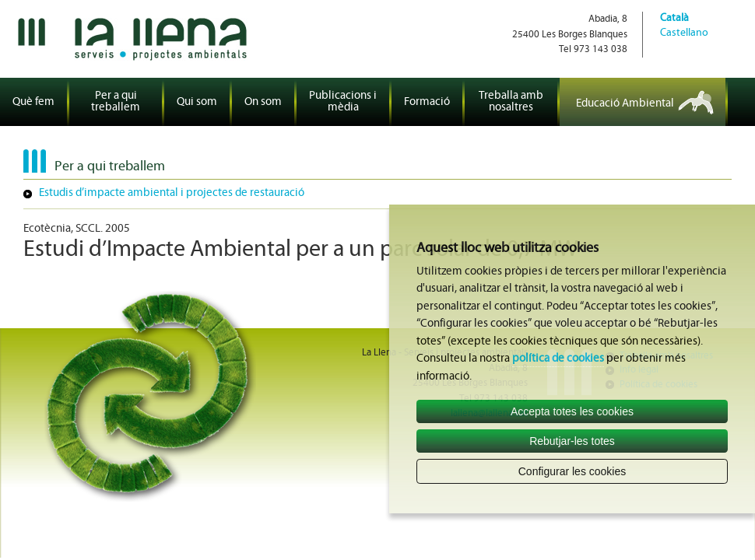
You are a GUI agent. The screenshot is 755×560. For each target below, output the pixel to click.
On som (263, 102)
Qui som (197, 102)
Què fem (33, 102)
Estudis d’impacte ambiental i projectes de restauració (172, 193)
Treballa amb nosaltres (511, 102)
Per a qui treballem (116, 102)
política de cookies (558, 359)
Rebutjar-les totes (572, 441)
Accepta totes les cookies (572, 411)
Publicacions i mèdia (343, 102)
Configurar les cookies (572, 471)
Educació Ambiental (625, 104)
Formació (427, 102)
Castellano (684, 33)
